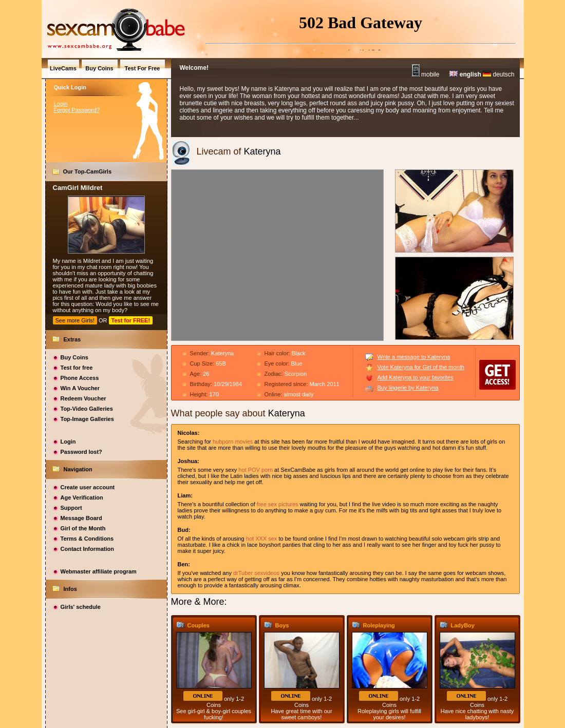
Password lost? (81, 452)
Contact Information (88, 549)
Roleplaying (379, 625)
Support (71, 508)
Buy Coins (74, 357)
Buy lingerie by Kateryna (408, 388)
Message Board (81, 518)
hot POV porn (256, 470)
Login (61, 104)
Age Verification (82, 497)
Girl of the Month (83, 528)
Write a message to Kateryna (414, 357)
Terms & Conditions (87, 539)
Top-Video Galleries (87, 409)
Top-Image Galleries (87, 419)
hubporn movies (233, 442)
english (465, 74)
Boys (282, 625)
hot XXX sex (262, 539)
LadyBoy (463, 625)
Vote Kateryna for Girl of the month (421, 367)
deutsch (498, 74)
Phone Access (80, 378)
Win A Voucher (80, 388)
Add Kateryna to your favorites (416, 377)
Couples (199, 625)
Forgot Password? (77, 110)
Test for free (77, 368)
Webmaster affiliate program (99, 571)
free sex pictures (278, 504)
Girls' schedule (81, 607)
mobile (426, 74)
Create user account (88, 487)
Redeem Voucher (83, 398)
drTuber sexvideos (256, 573)
